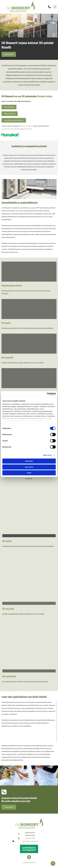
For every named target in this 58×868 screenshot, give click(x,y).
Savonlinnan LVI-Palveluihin (11, 129)
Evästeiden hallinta (29, 862)
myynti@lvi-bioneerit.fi (30, 841)
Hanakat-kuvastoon (26, 126)
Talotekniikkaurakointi (12, 285)
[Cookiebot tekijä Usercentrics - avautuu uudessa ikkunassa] (47, 394)
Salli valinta (29, 467)
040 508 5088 (30, 838)
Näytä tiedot (47, 455)
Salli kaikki (29, 461)
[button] (55, 7)
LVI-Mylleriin (27, 129)
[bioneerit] (29, 272)
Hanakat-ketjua (45, 96)
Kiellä (29, 473)
